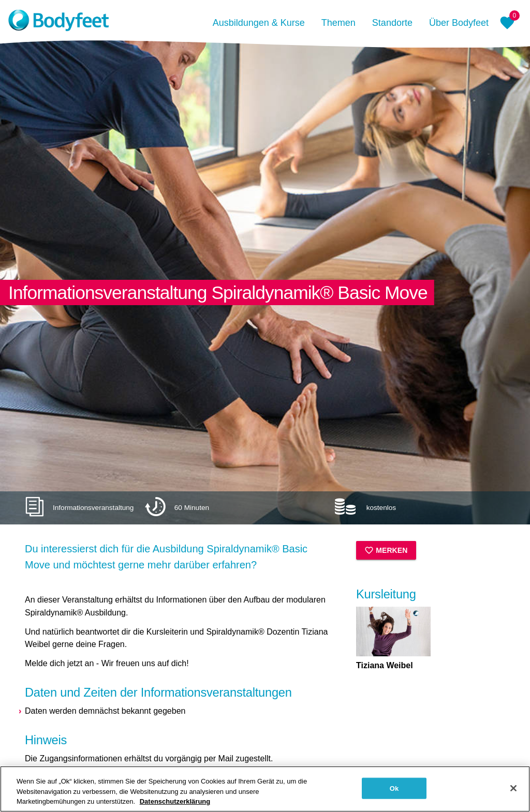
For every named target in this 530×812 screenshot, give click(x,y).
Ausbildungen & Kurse (259, 23)
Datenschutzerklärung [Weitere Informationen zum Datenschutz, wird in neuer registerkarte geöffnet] (175, 806)
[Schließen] (513, 792)
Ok (394, 792)
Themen (338, 23)
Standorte (392, 23)
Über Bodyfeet (459, 23)
